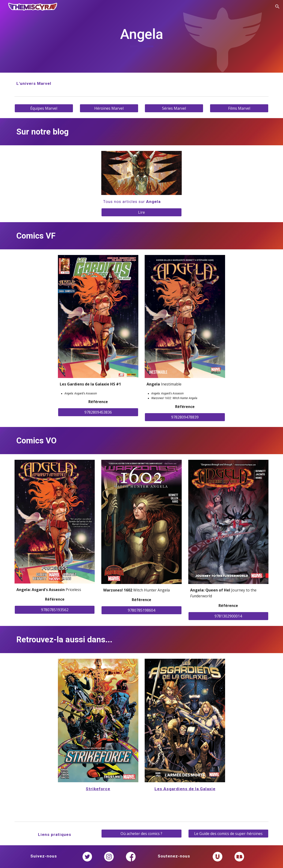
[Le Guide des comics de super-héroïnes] (228, 834)
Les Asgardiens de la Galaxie (185, 789)
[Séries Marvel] (174, 108)
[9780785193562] (55, 610)
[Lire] (141, 212)
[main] (141, 36)
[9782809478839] (185, 417)
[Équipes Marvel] (44, 108)
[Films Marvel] (239, 108)
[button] (277, 7)
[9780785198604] (141, 610)
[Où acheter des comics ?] (141, 834)
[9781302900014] (228, 616)
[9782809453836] (98, 412)
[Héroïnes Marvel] (109, 108)
